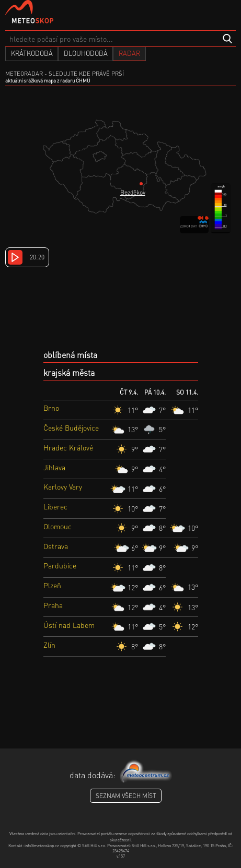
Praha (53, 605)
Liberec (55, 506)
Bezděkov (133, 192)
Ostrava (56, 546)
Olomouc (58, 526)
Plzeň (52, 585)
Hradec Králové (68, 447)
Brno (51, 408)
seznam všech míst (126, 796)
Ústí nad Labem (69, 625)
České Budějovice (71, 427)
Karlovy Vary (63, 486)
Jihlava (54, 467)
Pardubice (60, 565)
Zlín (49, 645)
